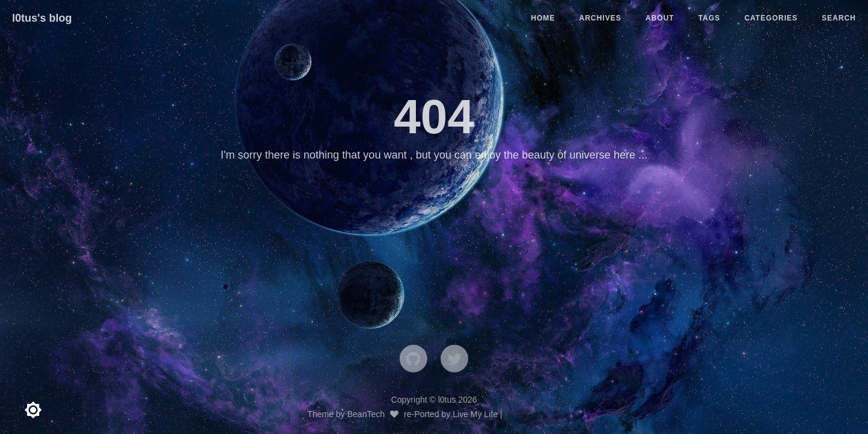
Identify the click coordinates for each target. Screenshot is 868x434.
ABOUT (660, 18)
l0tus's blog (42, 18)
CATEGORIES (771, 18)
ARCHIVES (600, 18)
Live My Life (475, 414)
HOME (543, 18)
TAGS (709, 18)
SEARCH (839, 18)
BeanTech (366, 414)
